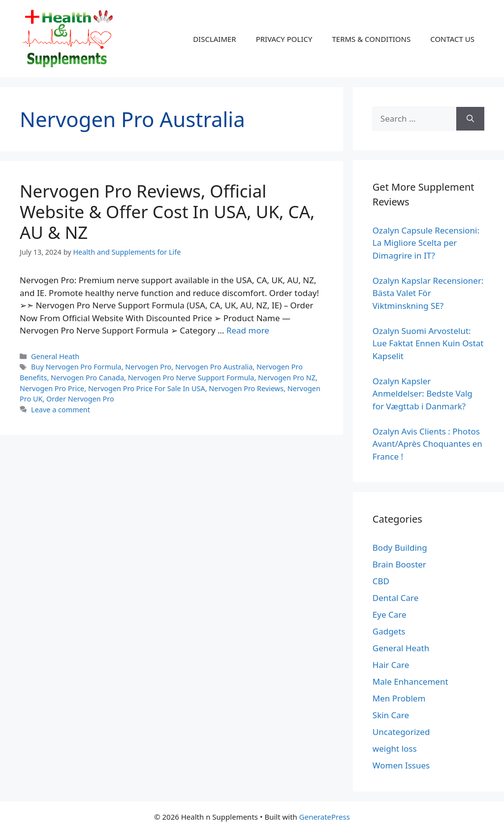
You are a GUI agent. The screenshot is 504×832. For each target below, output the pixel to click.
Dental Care (396, 598)
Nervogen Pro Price (52, 388)
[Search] (470, 119)
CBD (381, 581)
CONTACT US (452, 39)
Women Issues (401, 765)
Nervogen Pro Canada (87, 378)
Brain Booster (399, 564)
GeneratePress (325, 817)
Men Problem (399, 698)
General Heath (55, 356)
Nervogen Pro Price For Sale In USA (147, 388)
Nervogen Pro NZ (287, 378)
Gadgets (389, 631)
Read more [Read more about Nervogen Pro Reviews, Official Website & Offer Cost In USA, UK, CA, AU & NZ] (248, 330)
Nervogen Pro (148, 367)
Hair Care (391, 665)
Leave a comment (61, 410)
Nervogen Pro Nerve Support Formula (191, 378)
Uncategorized (401, 732)
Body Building (400, 548)
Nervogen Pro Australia (214, 367)
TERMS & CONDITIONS (371, 39)
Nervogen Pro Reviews (246, 388)
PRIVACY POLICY (284, 39)
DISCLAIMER (215, 39)
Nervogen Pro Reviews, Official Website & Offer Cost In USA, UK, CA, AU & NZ (167, 212)
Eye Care (390, 615)
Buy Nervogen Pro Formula (76, 367)
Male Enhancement (410, 682)
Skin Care (391, 715)
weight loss (395, 749)
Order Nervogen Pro (80, 399)
